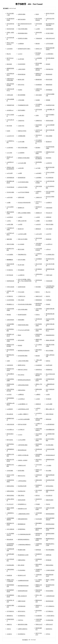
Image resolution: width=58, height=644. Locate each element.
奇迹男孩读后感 (10, 281)
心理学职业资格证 (22, 481)
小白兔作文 (9, 634)
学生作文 (48, 504)
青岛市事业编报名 (50, 550)
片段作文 (9, 629)
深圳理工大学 (39, 49)
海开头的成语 (21, 340)
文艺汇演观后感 (10, 529)
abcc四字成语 (21, 59)
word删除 (38, 221)
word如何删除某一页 (23, 404)
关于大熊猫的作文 (50, 606)
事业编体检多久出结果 (23, 555)
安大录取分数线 (50, 445)
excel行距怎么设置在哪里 (24, 419)
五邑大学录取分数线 (23, 309)
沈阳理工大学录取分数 (23, 455)
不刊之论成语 (21, 292)
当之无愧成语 (49, 221)
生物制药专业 (39, 121)
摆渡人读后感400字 (22, 596)
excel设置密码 (21, 153)
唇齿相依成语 (49, 74)
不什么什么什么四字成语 (24, 330)
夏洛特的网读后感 (22, 450)
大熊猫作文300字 (22, 465)
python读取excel (10, 430)
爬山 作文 (48, 292)
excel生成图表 (10, 255)
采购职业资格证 (10, 486)
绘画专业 (48, 361)
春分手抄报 (9, 126)
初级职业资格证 (22, 390)
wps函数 (9, 203)
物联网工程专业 (22, 365)
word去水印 (38, 224)
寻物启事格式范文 (22, 255)
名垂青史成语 (21, 197)
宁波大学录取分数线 (23, 29)
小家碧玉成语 (10, 95)
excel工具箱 (9, 153)
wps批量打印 (49, 203)
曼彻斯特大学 (21, 208)
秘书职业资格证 (50, 486)
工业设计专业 (21, 126)
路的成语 (38, 356)
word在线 (38, 399)
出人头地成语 (21, 244)
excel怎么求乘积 (22, 440)
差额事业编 (49, 555)
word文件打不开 (10, 136)
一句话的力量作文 (50, 616)
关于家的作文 (10, 296)
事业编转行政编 (22, 550)
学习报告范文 (10, 270)
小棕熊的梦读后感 (50, 596)
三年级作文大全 (22, 296)
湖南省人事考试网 (50, 340)
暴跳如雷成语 (49, 85)
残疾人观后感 (21, 565)
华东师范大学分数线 (23, 38)
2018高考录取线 (10, 300)
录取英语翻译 (21, 320)
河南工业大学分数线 (23, 239)
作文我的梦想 (39, 616)
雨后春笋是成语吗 (22, 315)
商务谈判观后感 (22, 74)
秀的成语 (9, 315)
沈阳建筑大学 (39, 213)
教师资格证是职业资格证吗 (24, 380)
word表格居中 (10, 409)
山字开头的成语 (50, 44)
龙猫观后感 (38, 404)
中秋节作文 (21, 620)
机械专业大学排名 (22, 131)
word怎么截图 (49, 404)
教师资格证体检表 (50, 524)
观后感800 (38, 148)
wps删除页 (38, 394)
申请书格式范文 (50, 69)
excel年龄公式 (21, 430)
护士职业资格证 (22, 570)
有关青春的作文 (22, 616)
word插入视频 (10, 224)
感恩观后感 (38, 229)
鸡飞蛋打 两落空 (50, 33)
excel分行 (20, 435)
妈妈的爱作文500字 (22, 509)
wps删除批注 (21, 394)
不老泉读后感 (49, 281)
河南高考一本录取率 (23, 460)
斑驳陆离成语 (39, 300)
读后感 (37, 14)
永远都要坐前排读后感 (23, 581)
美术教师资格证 (22, 529)
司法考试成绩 (39, 519)
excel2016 (20, 54)
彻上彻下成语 (21, 265)
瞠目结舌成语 (49, 79)
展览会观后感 (10, 539)
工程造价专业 (21, 121)
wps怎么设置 (10, 173)
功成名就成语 (49, 208)
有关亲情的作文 (22, 634)
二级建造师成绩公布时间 (24, 514)
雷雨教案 (48, 100)
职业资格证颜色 (10, 565)
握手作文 (38, 495)
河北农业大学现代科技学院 (24, 203)
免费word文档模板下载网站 (24, 213)
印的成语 (48, 304)
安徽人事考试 (21, 495)
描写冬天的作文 (22, 611)
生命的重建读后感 (50, 430)
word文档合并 (10, 217)
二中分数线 (49, 465)
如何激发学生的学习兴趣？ (24, 49)
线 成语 (8, 131)
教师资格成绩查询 (50, 514)
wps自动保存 (10, 49)
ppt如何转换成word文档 (23, 409)
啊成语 (19, 335)
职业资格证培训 (22, 491)
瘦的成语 (38, 44)
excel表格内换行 (50, 54)
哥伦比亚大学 (49, 213)
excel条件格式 (10, 148)
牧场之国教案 (49, 136)
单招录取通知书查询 (23, 33)
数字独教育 (25, 640)
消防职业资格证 (10, 495)
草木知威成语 (21, 270)
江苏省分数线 (10, 471)
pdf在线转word (10, 110)
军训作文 (38, 315)
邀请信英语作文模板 (23, 624)
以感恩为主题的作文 (23, 629)
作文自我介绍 (49, 495)
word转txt (9, 221)
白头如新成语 (39, 365)
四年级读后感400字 (50, 455)
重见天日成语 (21, 249)
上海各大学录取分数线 (23, 361)
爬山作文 (9, 54)
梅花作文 (38, 292)
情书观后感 (49, 560)
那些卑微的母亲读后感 (23, 586)
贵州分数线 (38, 287)
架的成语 (48, 64)
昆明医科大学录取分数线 (24, 158)
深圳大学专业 (21, 85)
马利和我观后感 (10, 178)
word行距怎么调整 (22, 234)
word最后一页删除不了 (23, 414)
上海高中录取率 (22, 69)
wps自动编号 (38, 173)
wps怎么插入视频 (22, 163)
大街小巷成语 (49, 229)
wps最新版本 (21, 44)
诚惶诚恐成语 (39, 79)
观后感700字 (21, 229)
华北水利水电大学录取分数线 (25, 304)
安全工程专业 (21, 375)
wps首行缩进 (10, 197)
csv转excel (48, 249)
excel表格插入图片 (50, 255)
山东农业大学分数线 (23, 187)
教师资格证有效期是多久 (24, 539)
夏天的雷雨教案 (22, 95)
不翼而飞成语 (49, 275)
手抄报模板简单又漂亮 (23, 105)
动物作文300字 (39, 296)
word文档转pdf (21, 399)
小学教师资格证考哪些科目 (24, 545)
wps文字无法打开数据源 (23, 192)
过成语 (8, 361)
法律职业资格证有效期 (23, 385)
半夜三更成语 (21, 300)
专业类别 (20, 90)
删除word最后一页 (50, 409)
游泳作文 (48, 296)
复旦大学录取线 (50, 351)
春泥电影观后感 (22, 178)
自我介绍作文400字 (50, 38)
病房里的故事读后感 (23, 591)
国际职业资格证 (50, 565)
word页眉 (20, 224)
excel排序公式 (49, 244)
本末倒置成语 (39, 85)
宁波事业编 (49, 300)
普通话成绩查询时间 (23, 519)
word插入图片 (21, 115)
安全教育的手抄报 (50, 105)
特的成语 (20, 345)
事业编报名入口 (10, 304)
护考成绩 (38, 504)
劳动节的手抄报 (10, 29)
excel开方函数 (21, 142)
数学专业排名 (10, 440)
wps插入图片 (21, 168)
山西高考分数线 (22, 14)
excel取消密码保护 (50, 424)
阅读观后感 (49, 239)
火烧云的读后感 (10, 424)
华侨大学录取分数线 (23, 148)
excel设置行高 (21, 275)
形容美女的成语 (50, 121)
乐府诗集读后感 (22, 606)
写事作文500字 (39, 624)
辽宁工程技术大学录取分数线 (39, 142)
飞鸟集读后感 (39, 38)
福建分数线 (9, 239)
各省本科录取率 (50, 29)
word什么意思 (39, 234)
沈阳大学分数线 (10, 244)
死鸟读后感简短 (50, 591)
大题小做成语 (39, 95)
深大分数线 (49, 471)
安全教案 (38, 100)
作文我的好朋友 (50, 620)
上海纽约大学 (39, 197)
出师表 (37, 115)
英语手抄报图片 (22, 110)
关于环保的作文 (10, 611)
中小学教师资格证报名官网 (24, 534)
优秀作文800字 (49, 624)
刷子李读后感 (10, 275)
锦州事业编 (38, 550)
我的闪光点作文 (22, 476)
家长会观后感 (10, 414)
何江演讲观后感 (50, 178)
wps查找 (48, 394)
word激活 (20, 217)
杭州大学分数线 (22, 260)
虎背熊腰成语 (49, 90)
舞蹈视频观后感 (22, 524)
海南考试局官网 (22, 500)
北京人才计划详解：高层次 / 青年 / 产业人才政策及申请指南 (25, 281)
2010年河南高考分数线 (23, 182)
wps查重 (20, 173)
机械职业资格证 (22, 560)
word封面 (38, 217)
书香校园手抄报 (10, 105)
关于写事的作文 (50, 611)
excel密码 (38, 29)
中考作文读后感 (10, 287)
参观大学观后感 (50, 414)
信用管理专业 (39, 370)
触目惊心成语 (21, 79)
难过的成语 (9, 64)
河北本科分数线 (10, 192)
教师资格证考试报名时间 (24, 351)
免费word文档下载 (22, 221)
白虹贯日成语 (49, 365)
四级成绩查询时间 (50, 335)
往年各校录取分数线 (23, 356)
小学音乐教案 (21, 100)
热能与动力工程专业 (23, 370)
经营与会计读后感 (22, 424)
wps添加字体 (49, 163)
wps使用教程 (38, 178)
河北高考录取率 (22, 64)
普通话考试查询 (50, 500)
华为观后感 (49, 399)
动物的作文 (9, 624)
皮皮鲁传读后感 (22, 287)
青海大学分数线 (50, 224)
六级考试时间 (10, 365)
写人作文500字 (10, 504)
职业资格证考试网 (22, 486)
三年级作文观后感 (50, 570)
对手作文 (48, 634)
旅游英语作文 (49, 629)
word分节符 (49, 234)
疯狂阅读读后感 (50, 601)
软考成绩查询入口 (22, 504)
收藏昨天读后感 (22, 601)
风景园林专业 (49, 370)
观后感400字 (49, 142)
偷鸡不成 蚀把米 (22, 19)
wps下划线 (38, 168)
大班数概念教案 (22, 136)
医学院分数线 (21, 471)
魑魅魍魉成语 (10, 260)
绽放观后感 (9, 575)
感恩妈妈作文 (10, 616)
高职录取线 (49, 158)
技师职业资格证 (10, 491)
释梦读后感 (49, 419)
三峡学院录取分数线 (23, 445)
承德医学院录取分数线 (23, 325)
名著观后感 (49, 217)
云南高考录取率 (10, 320)
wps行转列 (9, 394)
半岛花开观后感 (10, 187)
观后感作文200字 (22, 575)
